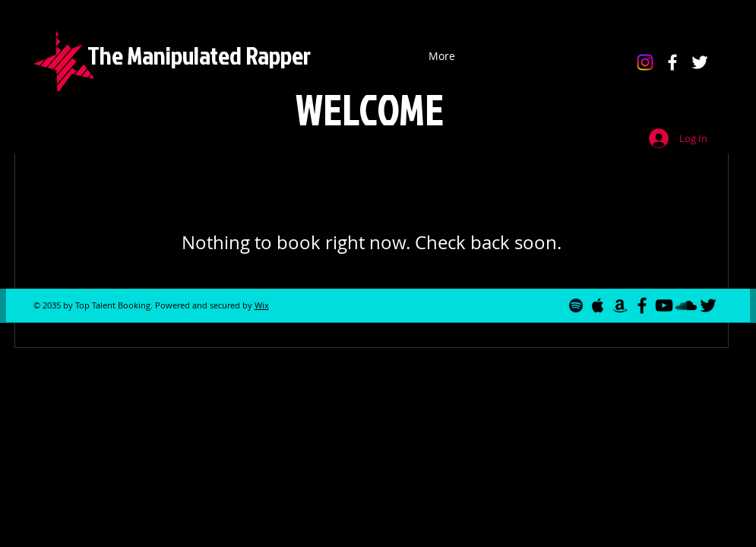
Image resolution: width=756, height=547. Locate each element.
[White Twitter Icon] (700, 62)
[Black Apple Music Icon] (598, 305)
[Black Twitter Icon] (708, 305)
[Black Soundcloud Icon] (686, 305)
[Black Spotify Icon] (576, 305)
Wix (262, 305)
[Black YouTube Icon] (664, 305)
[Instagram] (645, 62)
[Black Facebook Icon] (642, 305)
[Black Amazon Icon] (620, 305)
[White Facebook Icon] (672, 62)
